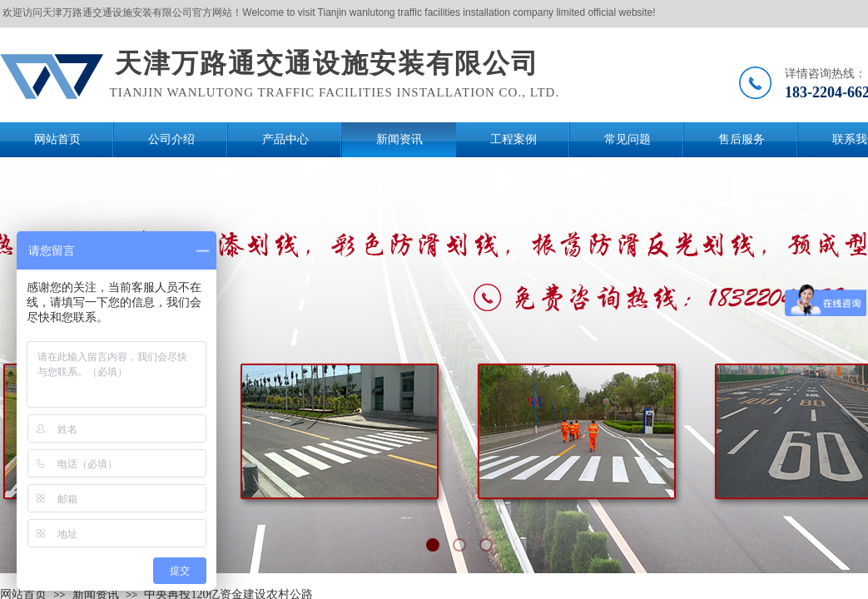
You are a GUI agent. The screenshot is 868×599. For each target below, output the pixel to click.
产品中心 (285, 139)
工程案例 (513, 139)
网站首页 (57, 139)
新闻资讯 (399, 139)
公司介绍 (171, 139)
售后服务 (742, 139)
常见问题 (627, 139)
